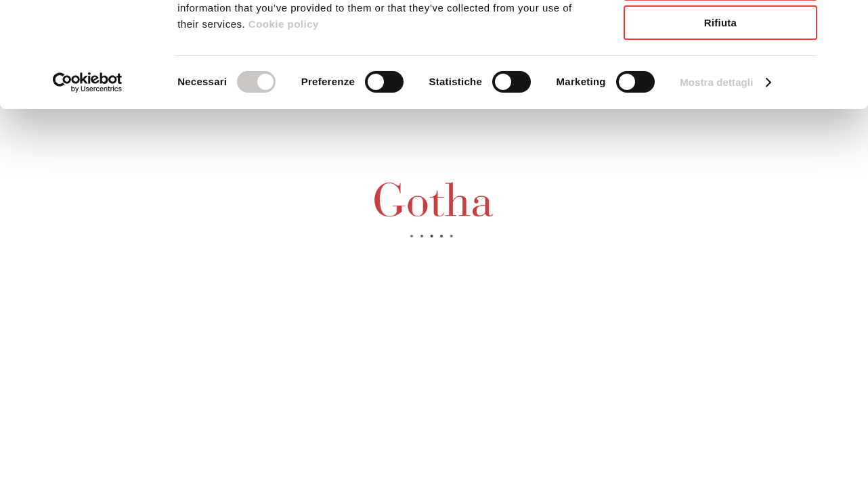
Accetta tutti (720, 33)
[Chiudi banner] (847, 21)
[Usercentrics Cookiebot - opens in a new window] (88, 172)
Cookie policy (282, 114)
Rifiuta (720, 113)
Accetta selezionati (720, 73)
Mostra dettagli (716, 172)
